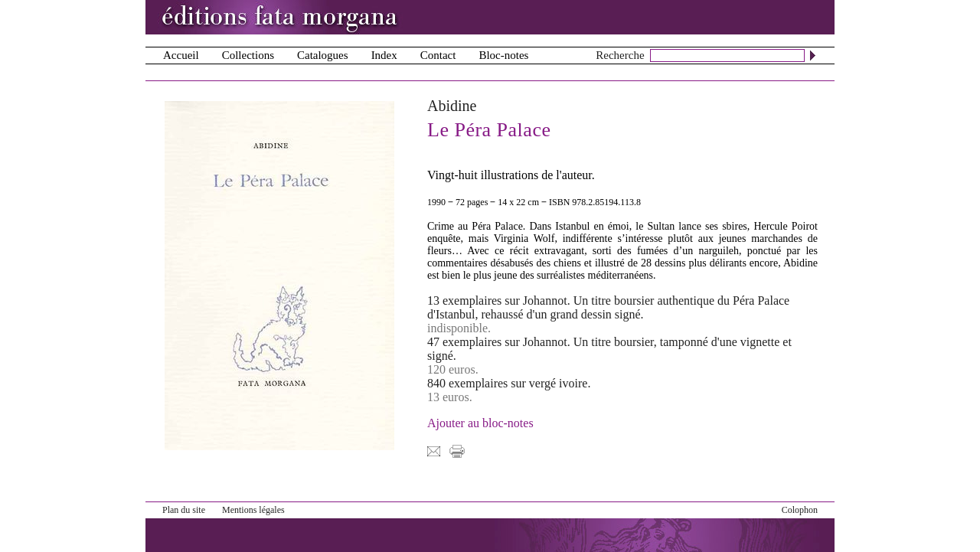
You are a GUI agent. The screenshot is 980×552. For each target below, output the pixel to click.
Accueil (181, 55)
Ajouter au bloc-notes (480, 423)
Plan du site (184, 510)
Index (384, 55)
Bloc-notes (503, 55)
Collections (248, 55)
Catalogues (323, 55)
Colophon (800, 510)
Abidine (452, 106)
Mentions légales (253, 510)
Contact (438, 55)
